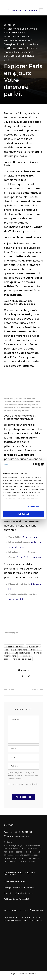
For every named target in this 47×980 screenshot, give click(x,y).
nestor (11, 25)
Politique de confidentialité (17, 899)
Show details (34, 506)
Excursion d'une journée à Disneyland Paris (22, 648)
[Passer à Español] (33, 974)
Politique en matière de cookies (19, 888)
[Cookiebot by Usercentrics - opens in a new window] (33, 464)
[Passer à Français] (23, 974)
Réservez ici (30, 537)
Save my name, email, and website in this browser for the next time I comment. (23, 776)
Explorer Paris (31, 44)
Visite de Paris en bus (23, 56)
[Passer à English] (14, 974)
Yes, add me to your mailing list (23, 784)
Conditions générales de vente (19, 893)
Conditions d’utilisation (15, 882)
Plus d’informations (29, 557)
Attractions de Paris (19, 37)
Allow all (23, 514)
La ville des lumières (15, 48)
